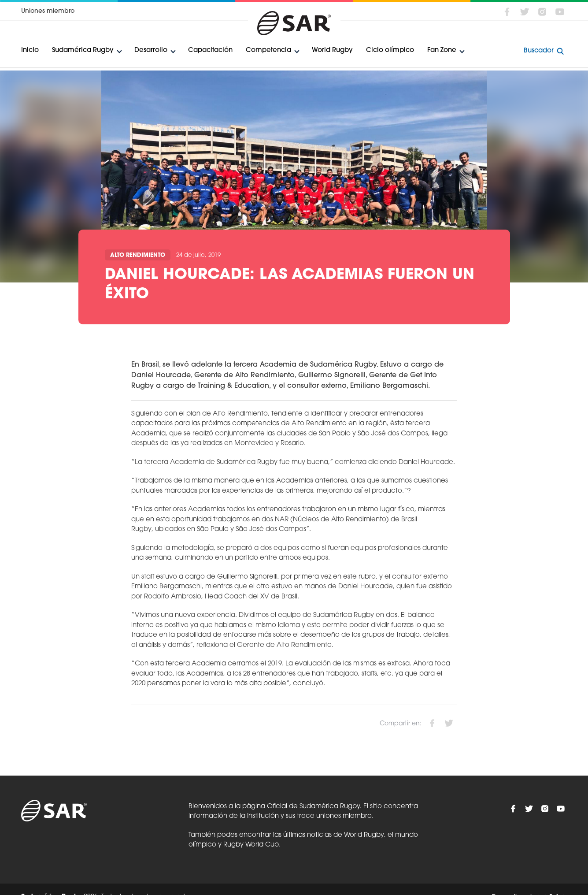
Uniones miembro (48, 11)
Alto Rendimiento (138, 255)
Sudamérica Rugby (83, 50)
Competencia (268, 50)
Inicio (30, 50)
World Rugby (332, 50)
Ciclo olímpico (390, 50)
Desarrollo (151, 50)
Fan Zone (442, 50)
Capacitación (210, 50)
